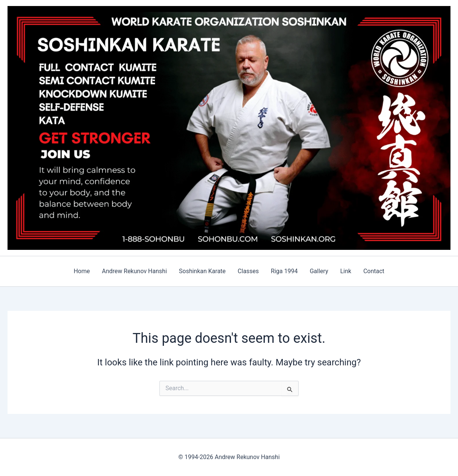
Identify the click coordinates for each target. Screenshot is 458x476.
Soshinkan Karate (202, 271)
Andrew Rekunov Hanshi (134, 271)
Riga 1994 (284, 271)
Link (346, 271)
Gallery (319, 271)
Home (82, 271)
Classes (248, 271)
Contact (374, 271)
